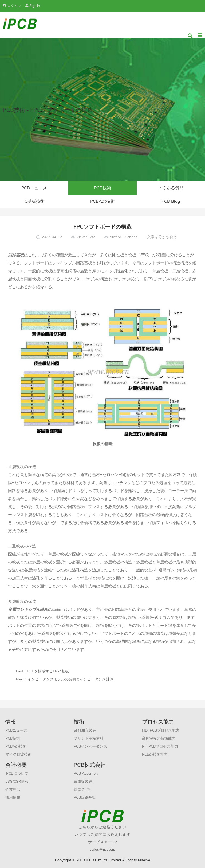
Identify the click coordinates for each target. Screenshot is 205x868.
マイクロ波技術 (18, 754)
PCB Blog (171, 201)
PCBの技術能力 (155, 754)
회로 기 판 (82, 790)
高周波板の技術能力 (159, 738)
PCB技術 (102, 188)
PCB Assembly (86, 774)
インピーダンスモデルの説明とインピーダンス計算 (70, 679)
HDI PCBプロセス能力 (161, 730)
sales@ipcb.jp (103, 849)
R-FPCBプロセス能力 (160, 746)
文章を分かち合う (162, 237)
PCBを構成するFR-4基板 (48, 671)
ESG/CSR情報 (17, 782)
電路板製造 (83, 782)
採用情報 (13, 798)
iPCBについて (17, 774)
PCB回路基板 (85, 798)
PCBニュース (34, 188)
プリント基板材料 (89, 738)
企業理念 (13, 790)
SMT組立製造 (85, 730)
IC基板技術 (34, 201)
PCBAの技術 (102, 201)
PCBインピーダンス (90, 746)
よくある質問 (171, 188)
